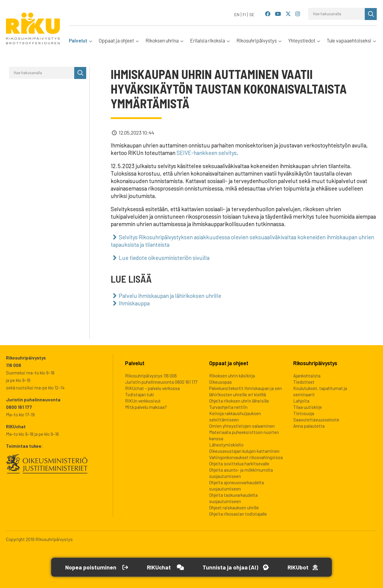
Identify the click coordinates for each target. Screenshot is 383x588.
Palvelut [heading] (135, 363)
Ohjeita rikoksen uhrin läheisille (239, 401)
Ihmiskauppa (134, 303)
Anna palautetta (309, 426)
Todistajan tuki (140, 394)
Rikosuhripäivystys (257, 40)
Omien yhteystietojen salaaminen (242, 426)
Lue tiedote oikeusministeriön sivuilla (164, 258)
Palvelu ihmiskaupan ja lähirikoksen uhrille (170, 296)
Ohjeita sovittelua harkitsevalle (239, 464)
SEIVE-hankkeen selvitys (207, 153)
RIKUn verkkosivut (143, 401)
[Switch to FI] (244, 15)
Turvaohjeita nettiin (228, 407)
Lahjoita (301, 401)
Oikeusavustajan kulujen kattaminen (244, 451)
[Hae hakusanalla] (337, 14)
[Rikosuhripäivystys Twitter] (288, 14)
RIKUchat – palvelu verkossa (152, 388)
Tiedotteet (304, 382)
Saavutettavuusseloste (316, 420)
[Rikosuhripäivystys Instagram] (298, 14)
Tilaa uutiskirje (308, 407)
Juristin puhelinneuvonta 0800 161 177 (161, 382)
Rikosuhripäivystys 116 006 (151, 376)
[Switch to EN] (237, 15)
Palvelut (78, 40)
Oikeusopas (221, 382)
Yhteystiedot (302, 40)
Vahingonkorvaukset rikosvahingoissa (246, 457)
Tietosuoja (304, 413)
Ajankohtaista (307, 376)
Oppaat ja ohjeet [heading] (229, 363)
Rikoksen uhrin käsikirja (232, 376)
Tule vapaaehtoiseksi (349, 40)
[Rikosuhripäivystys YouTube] (278, 14)
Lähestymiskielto (226, 445)
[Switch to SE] (252, 15)
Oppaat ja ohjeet (116, 40)
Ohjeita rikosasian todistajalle (238, 514)
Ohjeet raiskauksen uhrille (234, 508)
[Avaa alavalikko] (90, 40)
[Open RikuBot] (305, 567)
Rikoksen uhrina (162, 40)
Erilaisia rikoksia (208, 40)
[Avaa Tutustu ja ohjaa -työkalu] (237, 567)
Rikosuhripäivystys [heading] (315, 363)
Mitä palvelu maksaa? (146, 407)
